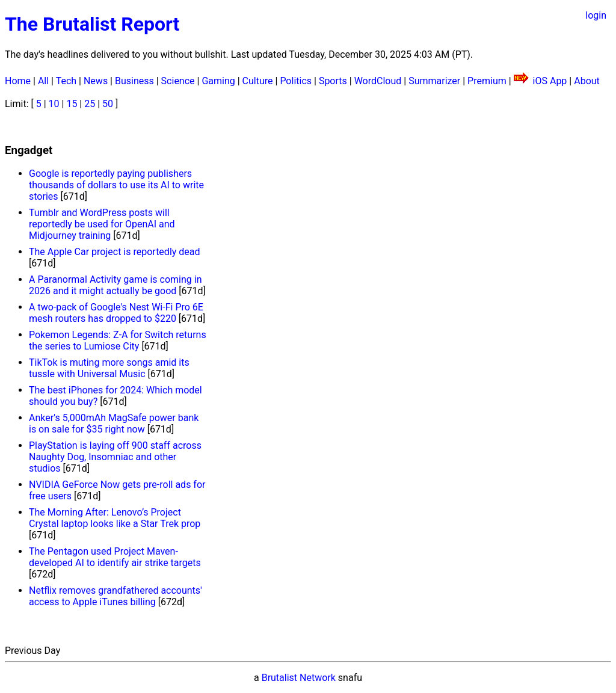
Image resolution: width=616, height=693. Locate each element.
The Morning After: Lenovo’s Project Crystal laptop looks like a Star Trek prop (115, 518)
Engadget (29, 150)
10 (54, 104)
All (43, 81)
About (587, 81)
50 (108, 104)
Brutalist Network (299, 678)
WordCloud (378, 81)
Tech (66, 81)
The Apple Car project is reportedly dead (115, 252)
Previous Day (32, 651)
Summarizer (434, 81)
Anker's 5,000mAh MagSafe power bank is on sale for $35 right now (114, 423)
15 (72, 104)
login (596, 15)
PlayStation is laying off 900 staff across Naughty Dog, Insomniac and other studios (115, 457)
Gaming (218, 81)
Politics (296, 81)
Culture (258, 81)
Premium (487, 81)
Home (18, 81)
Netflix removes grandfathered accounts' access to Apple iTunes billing (115, 596)
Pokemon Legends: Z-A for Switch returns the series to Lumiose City (118, 340)
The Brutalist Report (92, 24)
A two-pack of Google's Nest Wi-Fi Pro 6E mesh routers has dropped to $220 (116, 313)
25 (90, 104)
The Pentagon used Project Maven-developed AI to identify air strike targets (115, 557)
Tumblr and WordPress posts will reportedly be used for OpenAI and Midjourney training (102, 224)
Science (178, 81)
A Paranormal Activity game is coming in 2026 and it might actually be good (115, 285)
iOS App (550, 81)
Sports (333, 81)
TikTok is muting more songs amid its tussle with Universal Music (109, 368)
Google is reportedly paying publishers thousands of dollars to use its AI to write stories (116, 185)
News (96, 81)
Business (134, 81)
